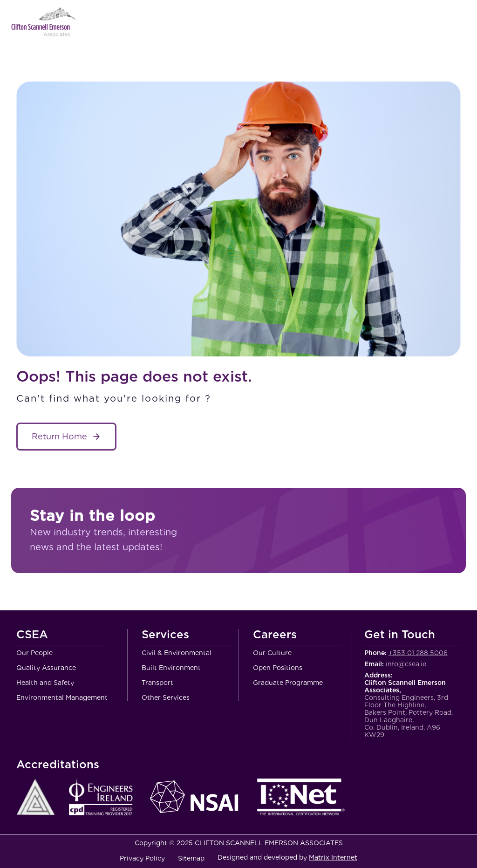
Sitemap (191, 858)
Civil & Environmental (177, 653)
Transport (157, 683)
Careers (275, 635)
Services (165, 635)
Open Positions (278, 668)
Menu (459, 22)
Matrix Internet (333, 857)
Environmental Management (62, 697)
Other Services (166, 697)
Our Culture (272, 653)
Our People (34, 653)
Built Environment (171, 668)
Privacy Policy (142, 858)
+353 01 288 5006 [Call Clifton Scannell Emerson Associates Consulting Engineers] (418, 653)
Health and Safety (45, 683)
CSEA (32, 635)
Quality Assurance (46, 668)
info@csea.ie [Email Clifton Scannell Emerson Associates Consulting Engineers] (406, 664)
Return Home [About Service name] (59, 436)
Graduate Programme (288, 683)
